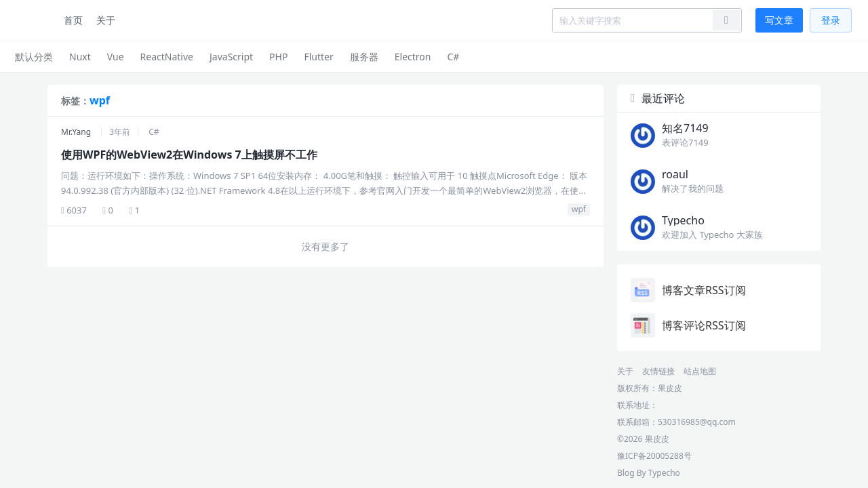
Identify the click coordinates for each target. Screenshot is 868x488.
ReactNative (167, 57)
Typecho (664, 473)
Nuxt (80, 57)
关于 (106, 20)
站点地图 (700, 371)
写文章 (779, 20)
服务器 (364, 57)
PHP (278, 57)
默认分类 (34, 57)
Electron (413, 57)
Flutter (318, 57)
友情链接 (658, 371)
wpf (579, 209)
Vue (116, 57)
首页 (73, 20)
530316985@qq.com (697, 422)
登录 (831, 20)
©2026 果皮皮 (643, 439)
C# (453, 57)
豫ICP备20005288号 (654, 456)
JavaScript (231, 57)
